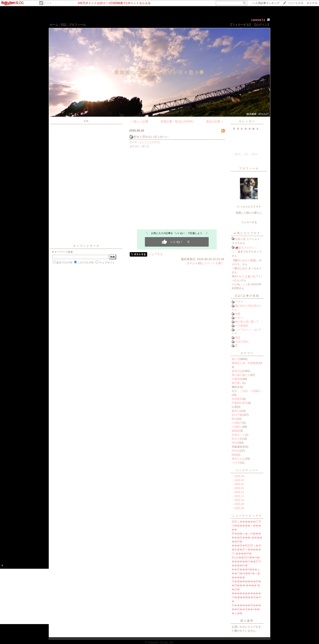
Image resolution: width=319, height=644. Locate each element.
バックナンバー (247, 470)
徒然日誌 (237, 371)
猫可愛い (237, 383)
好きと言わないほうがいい (151, 137)
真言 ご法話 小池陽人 (246, 391)
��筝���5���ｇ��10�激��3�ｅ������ (246, 573)
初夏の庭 (240, 239)
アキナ (239, 302)
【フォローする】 (241, 25)
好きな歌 (237, 439)
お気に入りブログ (247, 233)
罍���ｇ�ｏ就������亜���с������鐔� (247, 538)
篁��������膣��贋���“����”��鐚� (246, 585)
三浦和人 (237, 427)
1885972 (258, 20)
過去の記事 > (215, 121)
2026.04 (239, 476)
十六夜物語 (242, 326)
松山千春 (237, 415)
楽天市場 (312, 3)
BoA (234, 419)
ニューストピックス (247, 516)
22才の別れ (242, 342)
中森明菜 (237, 379)
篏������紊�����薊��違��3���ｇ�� (246, 609)
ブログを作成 (295, 3)
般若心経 (237, 411)
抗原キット (238, 435)
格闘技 (236, 431)
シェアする (156, 254)
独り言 (145, 146)
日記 (64, 25)
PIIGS (235, 443)
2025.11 (239, 496)
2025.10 (239, 500)
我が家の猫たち (241, 375)
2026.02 (239, 484)
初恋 (238, 338)
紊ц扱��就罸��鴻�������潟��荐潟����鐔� (246, 561)
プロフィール (77, 25)
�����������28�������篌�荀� (246, 597)
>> (266, 3)
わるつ (239, 318)
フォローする (249, 222)
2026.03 (239, 480)
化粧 (238, 314)
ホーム (54, 25)
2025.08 (239, 508)
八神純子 (237, 423)
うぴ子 (236, 463)
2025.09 (239, 504)
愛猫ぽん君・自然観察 (245, 363)
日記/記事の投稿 (247, 296)
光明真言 (237, 399)
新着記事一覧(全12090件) (177, 121)
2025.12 (239, 492)
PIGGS (236, 451)
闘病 (234, 455)
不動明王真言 (240, 403)
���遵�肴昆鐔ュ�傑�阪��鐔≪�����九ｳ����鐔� (246, 549)
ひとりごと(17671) (150, 142)
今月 (246, 154)
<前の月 (237, 154)
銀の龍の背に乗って (247, 322)
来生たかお (238, 459)
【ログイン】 (262, 25)
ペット (48, 3)
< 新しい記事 (140, 121)
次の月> (255, 154)
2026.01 (239, 488)
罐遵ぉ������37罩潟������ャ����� (246, 526)
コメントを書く (214, 263)
